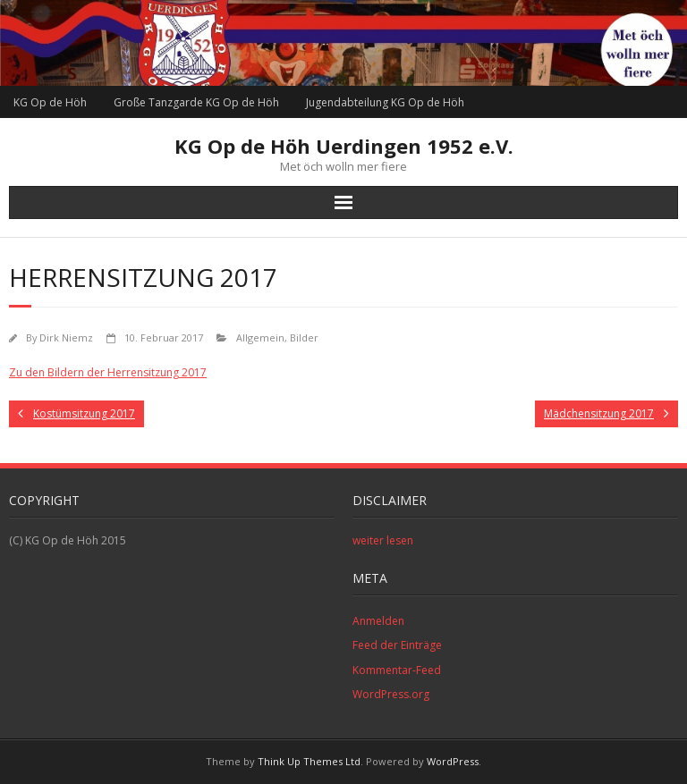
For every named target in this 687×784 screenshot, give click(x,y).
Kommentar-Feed (397, 670)
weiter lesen (383, 540)
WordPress (453, 761)
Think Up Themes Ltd (309, 761)
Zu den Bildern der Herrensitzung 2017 (108, 372)
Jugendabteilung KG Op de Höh (385, 102)
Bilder (304, 337)
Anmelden (378, 621)
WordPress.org (391, 694)
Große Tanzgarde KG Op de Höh (196, 102)
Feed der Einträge (397, 645)
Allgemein (260, 337)
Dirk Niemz (66, 337)
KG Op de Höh (50, 102)
